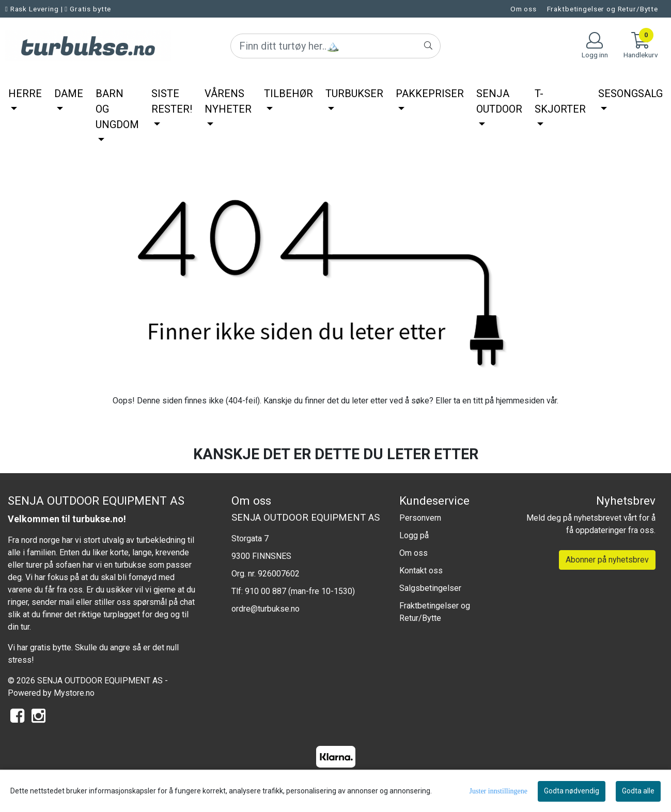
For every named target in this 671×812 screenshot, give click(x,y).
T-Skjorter (560, 101)
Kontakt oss (421, 571)
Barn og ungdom (117, 109)
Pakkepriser (430, 93)
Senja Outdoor (499, 101)
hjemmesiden (520, 401)
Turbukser (354, 93)
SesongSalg (630, 93)
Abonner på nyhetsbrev (607, 560)
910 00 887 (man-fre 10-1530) (300, 591)
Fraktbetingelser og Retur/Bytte (603, 9)
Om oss (524, 9)
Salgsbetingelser (430, 588)
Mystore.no (74, 693)
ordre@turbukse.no (266, 609)
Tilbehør (288, 93)
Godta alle (638, 791)
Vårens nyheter (228, 101)
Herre (25, 93)
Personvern (420, 518)
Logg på (414, 535)
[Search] (335, 46)
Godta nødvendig (572, 791)
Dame (69, 93)
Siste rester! (172, 101)
